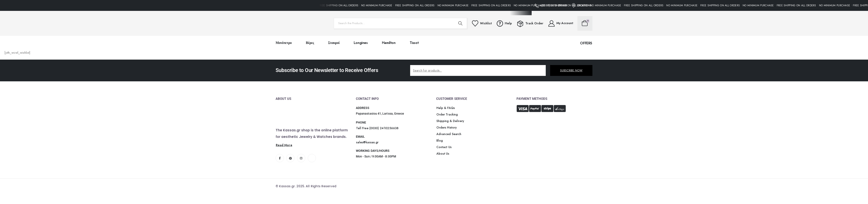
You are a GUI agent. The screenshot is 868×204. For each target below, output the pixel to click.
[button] (586, 43)
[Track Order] (530, 23)
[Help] (504, 23)
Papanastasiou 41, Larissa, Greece (380, 114)
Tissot (414, 43)
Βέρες (310, 43)
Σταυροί (334, 43)
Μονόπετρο (284, 43)
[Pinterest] (290, 158)
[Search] (460, 23)
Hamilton (389, 43)
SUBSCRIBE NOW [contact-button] (571, 70)
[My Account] (560, 23)
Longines (361, 43)
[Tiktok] (312, 158)
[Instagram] (301, 158)
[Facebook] (280, 158)
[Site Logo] (302, 23)
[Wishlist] (482, 23)
